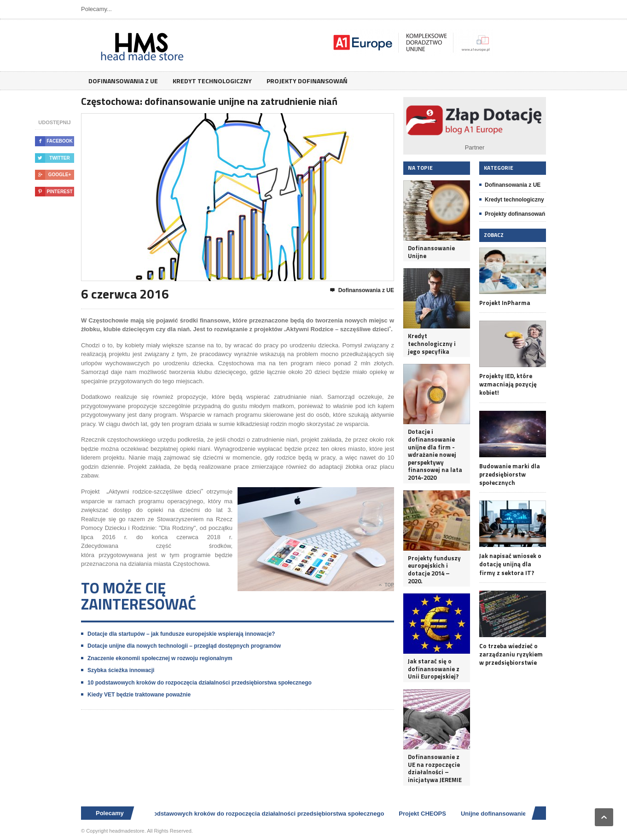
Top (386, 585)
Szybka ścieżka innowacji (121, 670)
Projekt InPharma (505, 303)
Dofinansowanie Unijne (431, 252)
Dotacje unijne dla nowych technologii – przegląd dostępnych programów (184, 646)
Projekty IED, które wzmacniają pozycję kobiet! (508, 384)
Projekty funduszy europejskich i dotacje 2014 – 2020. (434, 570)
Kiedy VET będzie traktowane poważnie (139, 695)
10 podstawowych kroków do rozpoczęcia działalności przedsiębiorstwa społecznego (200, 683)
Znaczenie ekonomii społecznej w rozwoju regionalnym (160, 658)
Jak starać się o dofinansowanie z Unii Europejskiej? (434, 669)
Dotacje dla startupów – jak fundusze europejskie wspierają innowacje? (181, 634)
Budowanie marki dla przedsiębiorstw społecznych (510, 475)
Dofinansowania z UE (123, 81)
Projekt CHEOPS (426, 814)
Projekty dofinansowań (307, 81)
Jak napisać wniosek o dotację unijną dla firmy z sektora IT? (510, 564)
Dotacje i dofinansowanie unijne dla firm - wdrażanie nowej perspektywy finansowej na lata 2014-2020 (435, 455)
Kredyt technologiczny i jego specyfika (432, 344)
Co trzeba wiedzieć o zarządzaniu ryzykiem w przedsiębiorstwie (511, 654)
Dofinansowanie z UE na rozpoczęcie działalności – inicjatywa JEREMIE (435, 768)
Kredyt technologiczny (212, 81)
